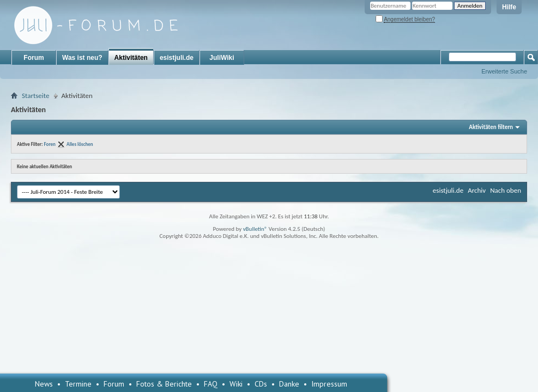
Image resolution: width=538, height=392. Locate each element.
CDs (261, 384)
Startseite (36, 96)
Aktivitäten (131, 58)
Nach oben (506, 190)
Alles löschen (80, 144)
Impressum (329, 384)
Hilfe (509, 7)
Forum (34, 58)
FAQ (211, 384)
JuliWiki (222, 58)
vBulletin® (255, 229)
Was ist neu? (82, 58)
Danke (289, 384)
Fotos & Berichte (164, 384)
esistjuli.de (177, 58)
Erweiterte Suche (504, 71)
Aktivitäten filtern (491, 127)
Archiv (477, 190)
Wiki (236, 384)
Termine (78, 384)
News (44, 384)
